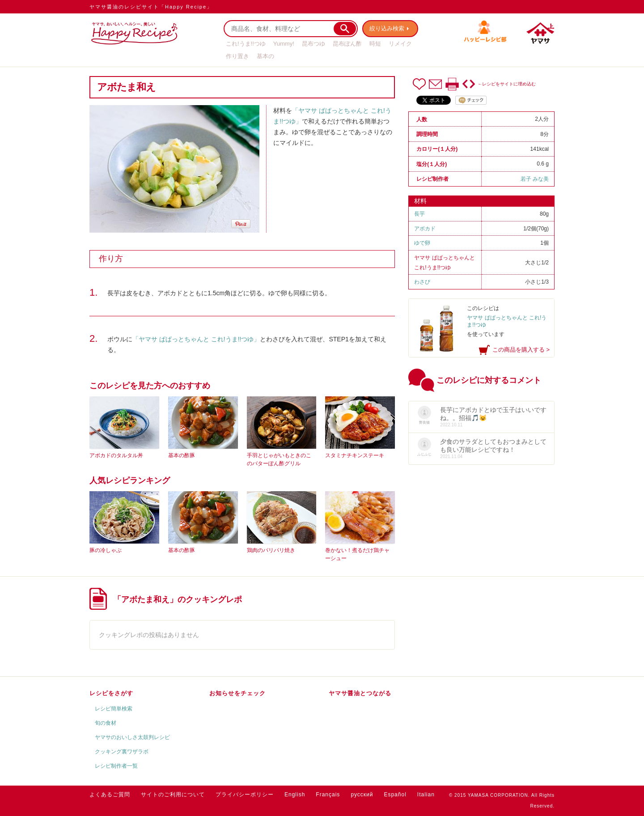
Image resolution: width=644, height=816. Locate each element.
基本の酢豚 (182, 455)
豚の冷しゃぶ (106, 550)
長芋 (419, 214)
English (295, 795)
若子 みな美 (535, 179)
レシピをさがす (111, 693)
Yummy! (284, 44)
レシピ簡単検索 (114, 709)
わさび (422, 282)
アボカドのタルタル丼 (116, 455)
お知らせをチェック (237, 693)
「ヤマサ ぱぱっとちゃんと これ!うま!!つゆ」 (196, 339)
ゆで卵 (422, 243)
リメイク (400, 44)
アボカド (425, 229)
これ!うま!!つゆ (246, 44)
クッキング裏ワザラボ (122, 752)
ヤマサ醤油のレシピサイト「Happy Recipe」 (151, 7)
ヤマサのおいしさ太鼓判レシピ (132, 737)
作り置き (237, 56)
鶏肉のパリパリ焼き (271, 550)
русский (362, 795)
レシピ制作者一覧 (116, 766)
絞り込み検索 (387, 28)
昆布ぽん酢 (347, 44)
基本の (265, 56)
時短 (375, 44)
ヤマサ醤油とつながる (360, 693)
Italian (426, 795)
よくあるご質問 (110, 795)
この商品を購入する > (521, 350)
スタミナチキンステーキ (355, 455)
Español (395, 795)
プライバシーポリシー (245, 795)
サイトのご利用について (173, 795)
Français (328, 795)
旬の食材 (106, 723)
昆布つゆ (314, 44)
